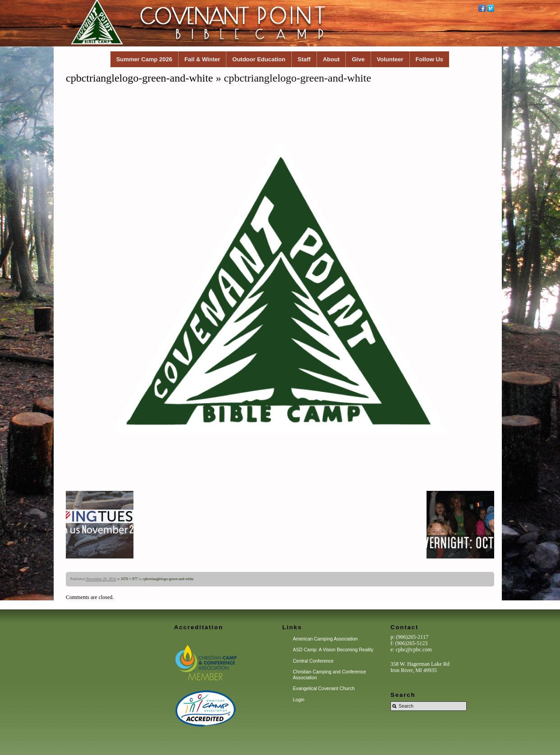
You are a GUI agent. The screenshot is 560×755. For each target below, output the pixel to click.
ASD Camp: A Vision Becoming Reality (333, 650)
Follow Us (429, 59)
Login (299, 700)
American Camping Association (326, 639)
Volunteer (390, 59)
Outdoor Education (259, 59)
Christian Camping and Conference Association (330, 675)
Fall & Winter (202, 59)
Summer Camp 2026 (144, 59)
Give (358, 59)
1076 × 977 (129, 579)
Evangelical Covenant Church (324, 689)
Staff (304, 59)
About (331, 59)
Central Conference (313, 661)
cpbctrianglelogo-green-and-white (140, 78)
